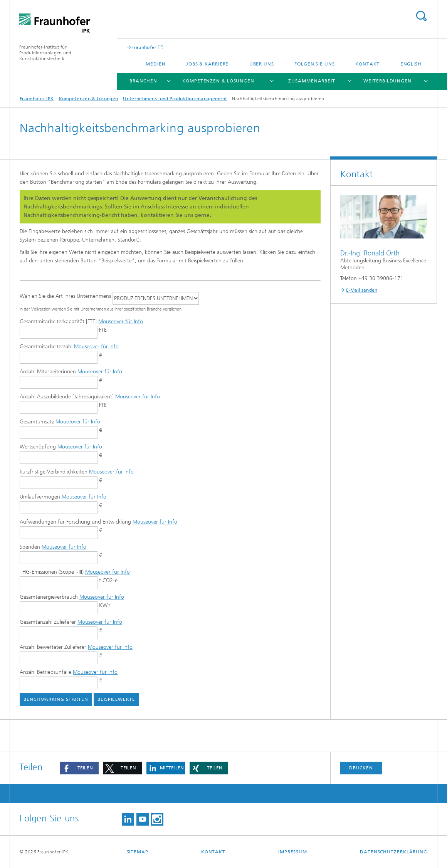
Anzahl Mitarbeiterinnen (71, 372)
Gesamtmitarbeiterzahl (69, 347)
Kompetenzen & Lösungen (218, 81)
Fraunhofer (144, 47)
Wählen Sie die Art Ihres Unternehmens (65, 296)
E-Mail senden (362, 290)
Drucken (361, 768)
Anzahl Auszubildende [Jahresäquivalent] (90, 397)
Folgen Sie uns (315, 64)
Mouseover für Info (121, 322)
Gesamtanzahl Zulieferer (71, 622)
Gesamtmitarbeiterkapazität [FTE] (81, 322)
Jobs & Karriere (208, 64)
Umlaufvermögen (63, 497)
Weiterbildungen (387, 81)
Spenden (53, 547)
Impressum (293, 852)
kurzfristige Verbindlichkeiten (77, 472)
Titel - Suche (421, 16)
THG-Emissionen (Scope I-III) (75, 572)
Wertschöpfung (61, 447)
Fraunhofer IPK (37, 99)
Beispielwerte (116, 699)
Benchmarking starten (56, 699)
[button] (79, 768)
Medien (155, 64)
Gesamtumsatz (60, 422)
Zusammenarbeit (312, 81)
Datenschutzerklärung (394, 852)
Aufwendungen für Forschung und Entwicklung (98, 522)
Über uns (262, 64)
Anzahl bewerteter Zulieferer (76, 647)
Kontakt (367, 64)
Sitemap (138, 852)
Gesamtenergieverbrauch (72, 597)
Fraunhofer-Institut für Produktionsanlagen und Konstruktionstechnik (45, 53)
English (411, 64)
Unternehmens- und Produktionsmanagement (175, 99)
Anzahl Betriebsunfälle (69, 672)
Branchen (143, 81)
